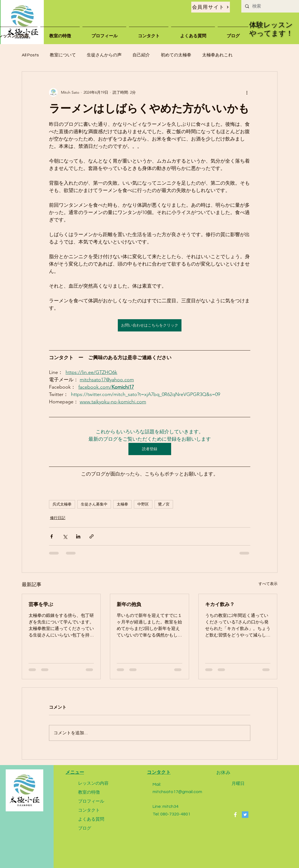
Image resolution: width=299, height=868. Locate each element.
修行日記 (58, 518)
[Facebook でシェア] (52, 536)
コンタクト (89, 810)
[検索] (270, 6)
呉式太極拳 (62, 504)
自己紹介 (141, 55)
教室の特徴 (89, 792)
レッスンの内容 (93, 783)
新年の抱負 (129, 604)
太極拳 (122, 504)
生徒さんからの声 (104, 55)
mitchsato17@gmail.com (177, 792)
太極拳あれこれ (217, 55)
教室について (63, 55)
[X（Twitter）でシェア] (65, 536)
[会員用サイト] (211, 7)
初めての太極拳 (176, 55)
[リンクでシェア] (92, 536)
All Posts (30, 55)
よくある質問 (91, 819)
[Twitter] (245, 815)
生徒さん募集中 (94, 504)
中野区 (143, 504)
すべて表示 (268, 584)
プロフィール (91, 801)
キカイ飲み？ (220, 604)
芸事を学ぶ (41, 604)
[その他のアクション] (247, 92)
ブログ (85, 828)
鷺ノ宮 (164, 504)
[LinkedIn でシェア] (78, 536)
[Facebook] (235, 815)
